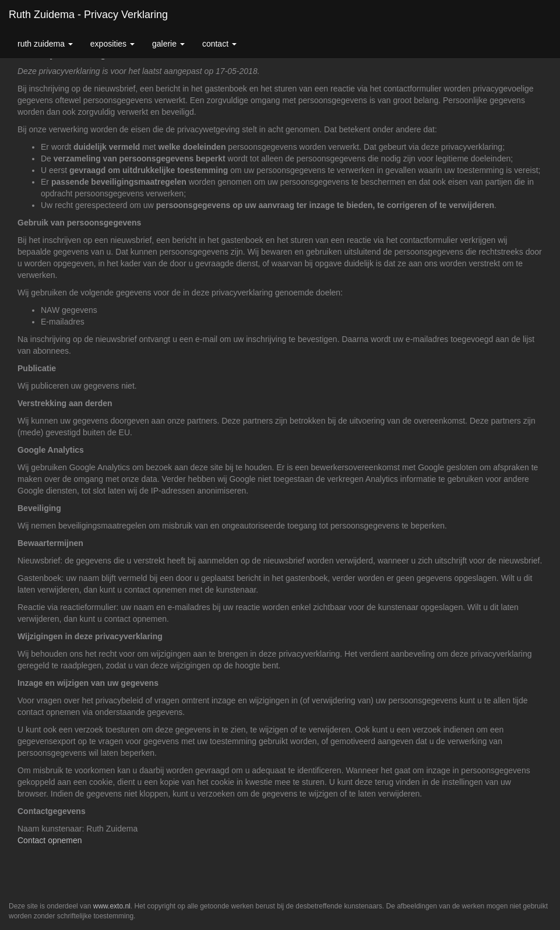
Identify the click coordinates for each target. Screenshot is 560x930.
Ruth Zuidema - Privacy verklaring (88, 15)
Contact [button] (219, 44)
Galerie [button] (168, 44)
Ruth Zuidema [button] (45, 44)
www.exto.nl (112, 906)
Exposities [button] (112, 44)
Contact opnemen (50, 840)
